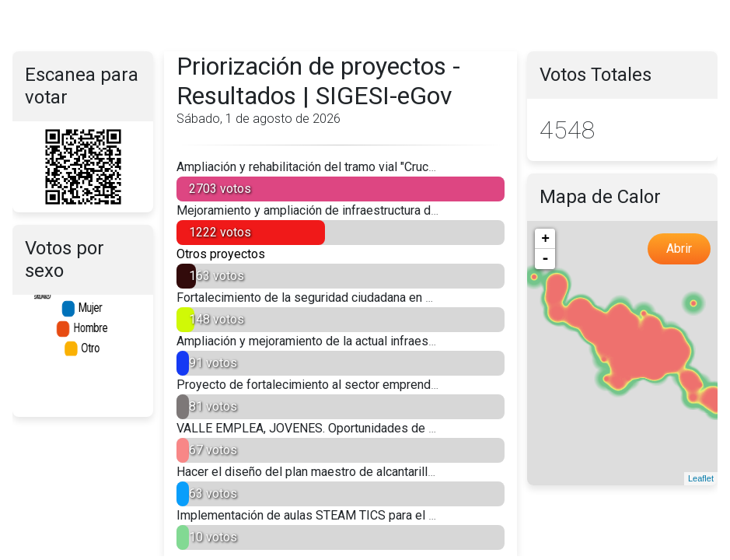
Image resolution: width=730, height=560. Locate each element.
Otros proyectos (221, 254)
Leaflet (701, 478)
